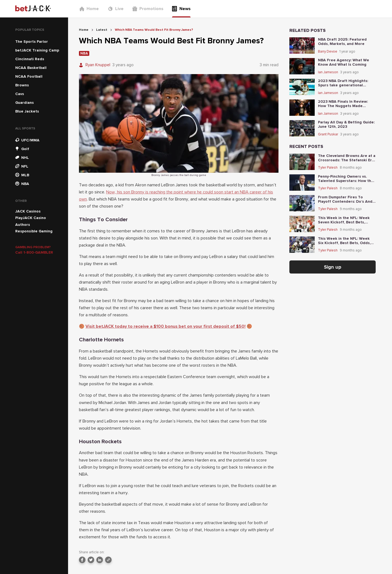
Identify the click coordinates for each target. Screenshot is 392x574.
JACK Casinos (28, 211)
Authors (23, 225)
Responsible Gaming (34, 231)
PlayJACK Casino (31, 218)
